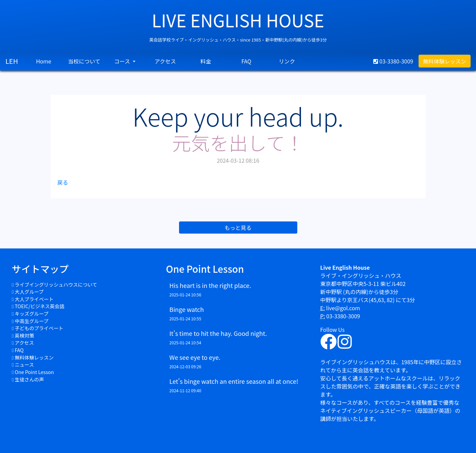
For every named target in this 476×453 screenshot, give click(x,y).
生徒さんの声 (29, 379)
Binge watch (186, 309)
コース (123, 61)
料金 (206, 61)
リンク (287, 61)
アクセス (165, 61)
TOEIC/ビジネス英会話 (40, 306)
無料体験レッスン (445, 61)
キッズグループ (32, 313)
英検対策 (25, 335)
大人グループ (29, 291)
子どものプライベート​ (39, 328)
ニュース (24, 364)
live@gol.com (343, 308)
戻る (63, 182)
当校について (84, 61)
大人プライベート (34, 299)
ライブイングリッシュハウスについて (56, 284)
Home (44, 61)
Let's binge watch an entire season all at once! (234, 381)
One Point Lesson (34, 372)
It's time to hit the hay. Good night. (218, 333)
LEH (12, 61)
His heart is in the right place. (210, 285)
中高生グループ (32, 321)
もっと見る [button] (238, 228)
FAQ (246, 61)
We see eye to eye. (195, 357)
